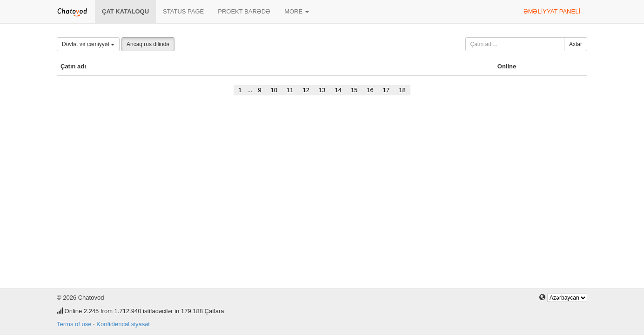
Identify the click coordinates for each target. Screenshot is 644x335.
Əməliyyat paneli (552, 11)
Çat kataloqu (125, 11)
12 (306, 90)
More (297, 11)
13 (322, 90)
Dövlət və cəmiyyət (88, 44)
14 (338, 90)
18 (402, 90)
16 (370, 90)
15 (354, 90)
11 (290, 90)
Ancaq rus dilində (148, 44)
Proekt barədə (244, 11)
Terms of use (74, 324)
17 (386, 90)
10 (274, 90)
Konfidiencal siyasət (123, 324)
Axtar (576, 44)
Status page (183, 11)
